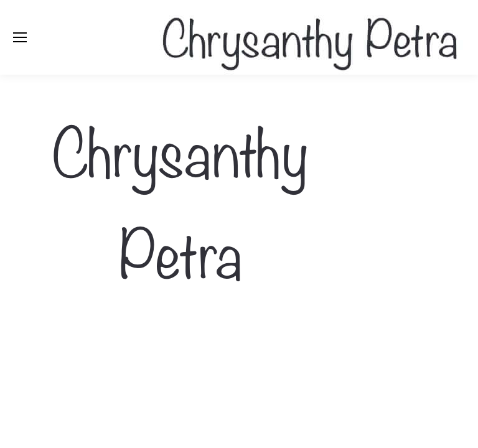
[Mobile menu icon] (20, 37)
